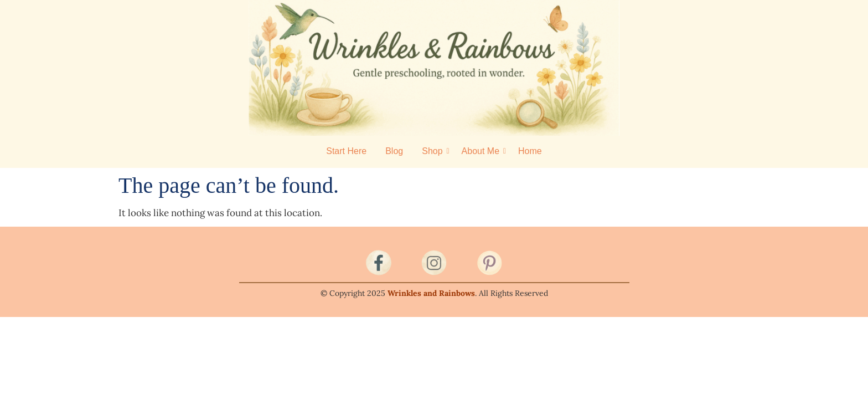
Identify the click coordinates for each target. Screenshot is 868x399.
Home (530, 151)
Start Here (346, 151)
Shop (434, 151)
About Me (482, 151)
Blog (394, 151)
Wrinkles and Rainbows (431, 293)
